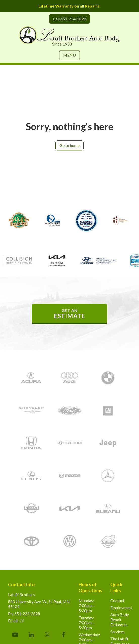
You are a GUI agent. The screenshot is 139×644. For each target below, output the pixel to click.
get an (69, 314)
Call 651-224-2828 (69, 19)
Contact (117, 600)
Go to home (69, 145)
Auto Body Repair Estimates (120, 620)
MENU (69, 55)
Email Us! (16, 621)
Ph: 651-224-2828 (24, 613)
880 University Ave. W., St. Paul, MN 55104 (39, 604)
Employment (121, 607)
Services (117, 632)
